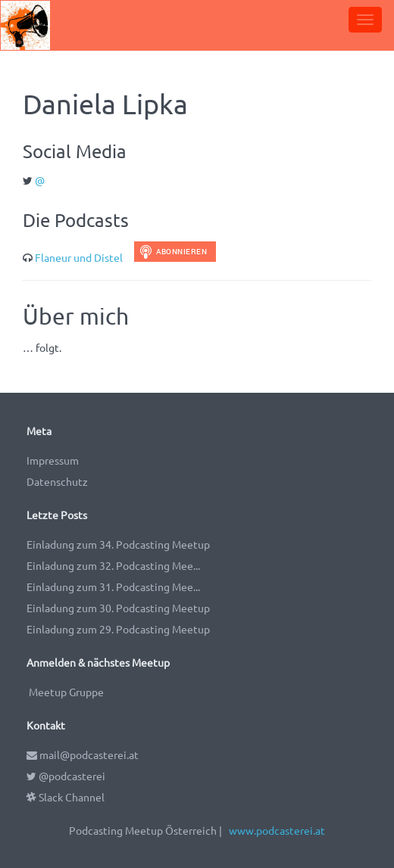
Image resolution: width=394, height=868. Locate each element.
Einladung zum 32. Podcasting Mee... (113, 565)
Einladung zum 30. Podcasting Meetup (118, 608)
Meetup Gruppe (66, 692)
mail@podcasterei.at (83, 754)
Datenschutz (57, 481)
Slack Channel (66, 797)
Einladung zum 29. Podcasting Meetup (118, 629)
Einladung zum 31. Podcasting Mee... (113, 586)
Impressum (53, 460)
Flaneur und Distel (79, 257)
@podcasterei (66, 776)
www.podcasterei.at (277, 830)
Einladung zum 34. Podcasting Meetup (118, 544)
